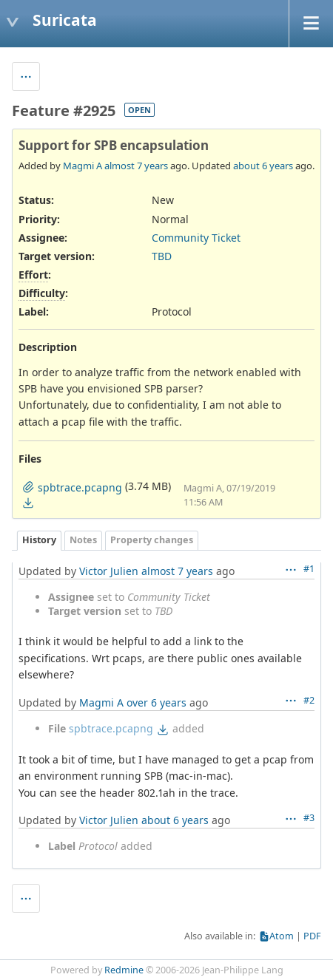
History (39, 540)
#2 (309, 700)
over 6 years (157, 702)
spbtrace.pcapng (111, 728)
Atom (282, 936)
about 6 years (263, 166)
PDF (312, 936)
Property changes (152, 540)
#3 (309, 818)
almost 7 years (136, 166)
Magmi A (83, 166)
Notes (83, 540)
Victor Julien (109, 571)
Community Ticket (196, 238)
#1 (309, 569)
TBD (162, 256)
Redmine (124, 970)
